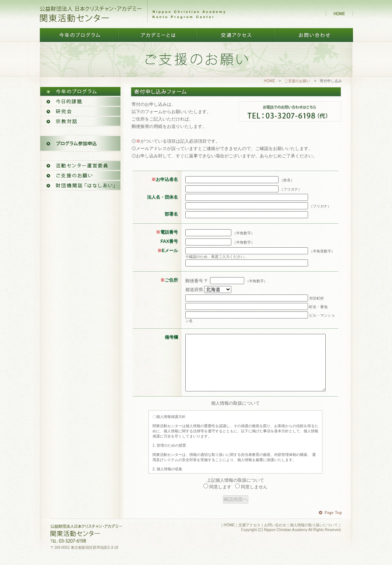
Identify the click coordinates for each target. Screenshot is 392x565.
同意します (217, 498)
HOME (269, 81)
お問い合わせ (275, 536)
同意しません (251, 498)
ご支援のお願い (297, 81)
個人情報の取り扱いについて (314, 536)
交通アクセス (249, 536)
